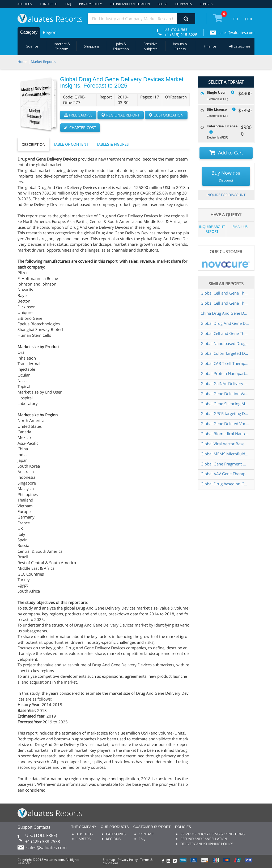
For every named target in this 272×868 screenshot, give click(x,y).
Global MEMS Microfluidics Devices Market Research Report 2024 (225, 454)
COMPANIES (184, 4)
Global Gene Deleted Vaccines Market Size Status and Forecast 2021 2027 (225, 424)
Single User (216, 92)
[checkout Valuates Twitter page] (176, 861)
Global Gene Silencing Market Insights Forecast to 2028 (225, 404)
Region (50, 32)
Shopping (92, 46)
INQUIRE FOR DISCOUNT (226, 195)
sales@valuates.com (237, 33)
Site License (217, 109)
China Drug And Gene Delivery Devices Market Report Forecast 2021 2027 (225, 313)
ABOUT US (25, 4)
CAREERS (84, 839)
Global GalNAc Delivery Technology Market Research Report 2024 (225, 383)
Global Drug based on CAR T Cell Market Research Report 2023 (225, 484)
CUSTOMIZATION (166, 115)
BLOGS (163, 4)
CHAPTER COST (80, 128)
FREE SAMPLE (78, 115)
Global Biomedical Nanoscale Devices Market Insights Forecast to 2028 (225, 434)
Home (22, 62)
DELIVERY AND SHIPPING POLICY (207, 844)
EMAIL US (240, 227)
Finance (210, 46)
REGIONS (113, 839)
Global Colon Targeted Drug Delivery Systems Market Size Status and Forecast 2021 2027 (225, 353)
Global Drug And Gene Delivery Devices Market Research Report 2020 (225, 323)
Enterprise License (222, 126)
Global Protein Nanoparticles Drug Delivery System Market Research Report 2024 (225, 373)
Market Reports (43, 62)
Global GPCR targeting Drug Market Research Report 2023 (225, 413)
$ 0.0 (248, 19)
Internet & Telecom (62, 46)
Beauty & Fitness (180, 46)
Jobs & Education (121, 46)
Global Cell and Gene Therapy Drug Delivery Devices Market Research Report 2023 (225, 303)
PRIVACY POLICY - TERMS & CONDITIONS (212, 834)
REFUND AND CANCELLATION (130, 4)
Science (32, 46)
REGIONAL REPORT (121, 115)
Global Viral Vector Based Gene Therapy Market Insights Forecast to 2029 (225, 444)
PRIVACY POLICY (90, 4)
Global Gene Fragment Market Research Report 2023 (225, 464)
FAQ (68, 4)
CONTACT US (49, 4)
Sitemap (109, 860)
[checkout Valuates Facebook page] (164, 861)
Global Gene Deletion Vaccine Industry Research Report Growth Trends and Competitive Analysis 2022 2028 (225, 394)
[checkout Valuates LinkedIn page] (170, 861)
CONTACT (146, 834)
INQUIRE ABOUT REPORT (212, 229)
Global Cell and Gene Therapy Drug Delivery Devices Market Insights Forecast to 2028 (225, 293)
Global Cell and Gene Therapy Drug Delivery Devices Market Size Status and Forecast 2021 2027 (225, 333)
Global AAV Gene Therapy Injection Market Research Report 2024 (225, 474)
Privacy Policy (128, 860)
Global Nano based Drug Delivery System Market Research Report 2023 (225, 343)
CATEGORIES (116, 834)
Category (29, 32)
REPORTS (206, 4)
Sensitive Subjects (150, 46)
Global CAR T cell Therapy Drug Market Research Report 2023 (225, 363)
